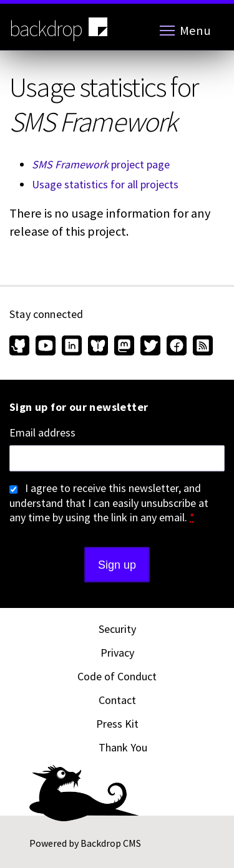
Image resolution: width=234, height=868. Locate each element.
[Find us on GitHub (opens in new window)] (21, 347)
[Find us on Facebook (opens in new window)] (177, 347)
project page (101, 164)
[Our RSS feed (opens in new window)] (201, 347)
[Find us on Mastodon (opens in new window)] (124, 347)
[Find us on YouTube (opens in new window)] (46, 347)
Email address (42, 433)
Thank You (123, 747)
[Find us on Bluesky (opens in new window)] (98, 347)
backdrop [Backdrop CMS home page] (60, 28)
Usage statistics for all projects (105, 184)
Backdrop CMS (111, 843)
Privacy (117, 653)
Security (117, 629)
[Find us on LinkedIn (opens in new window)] (72, 347)
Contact (117, 700)
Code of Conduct (117, 676)
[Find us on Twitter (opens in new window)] (150, 347)
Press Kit (117, 724)
